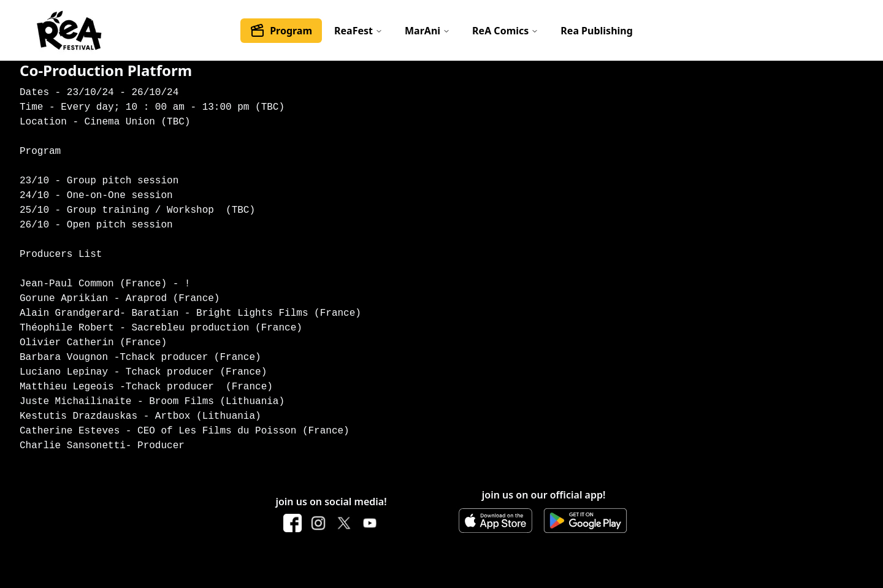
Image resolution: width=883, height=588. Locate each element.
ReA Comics (505, 31)
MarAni (427, 31)
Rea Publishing (597, 31)
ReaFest (358, 31)
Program (281, 31)
